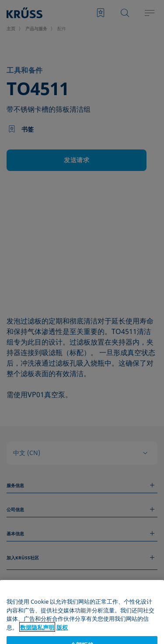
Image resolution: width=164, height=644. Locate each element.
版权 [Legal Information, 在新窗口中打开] (62, 639)
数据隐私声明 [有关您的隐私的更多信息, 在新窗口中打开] (37, 639)
